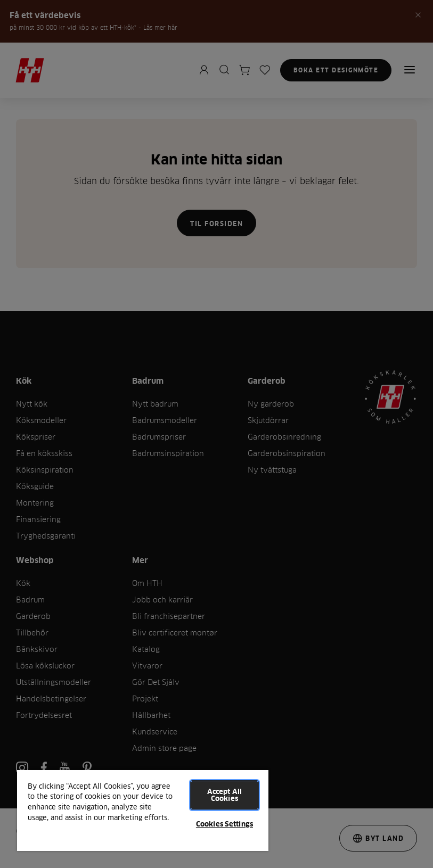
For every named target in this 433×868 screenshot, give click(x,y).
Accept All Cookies (224, 795)
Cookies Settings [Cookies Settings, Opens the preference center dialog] (224, 824)
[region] (143, 810)
